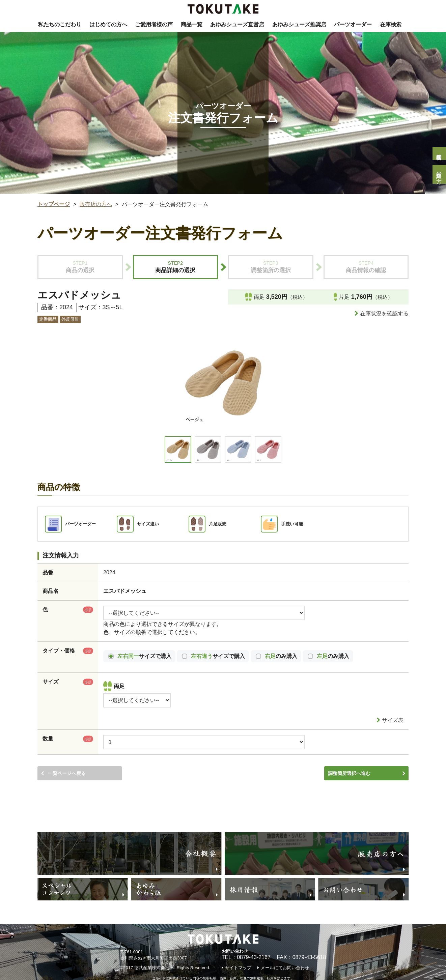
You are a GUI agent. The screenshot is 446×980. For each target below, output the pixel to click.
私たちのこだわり (60, 24)
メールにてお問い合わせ (285, 953)
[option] (223, 384)
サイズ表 (393, 706)
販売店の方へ (439, 174)
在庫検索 (391, 24)
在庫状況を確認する (384, 313)
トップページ (54, 204)
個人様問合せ (439, 153)
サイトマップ (238, 953)
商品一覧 (192, 24)
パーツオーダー (353, 24)
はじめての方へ (108, 24)
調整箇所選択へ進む (349, 757)
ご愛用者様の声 (154, 24)
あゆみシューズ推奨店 (299, 24)
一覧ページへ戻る (67, 757)
